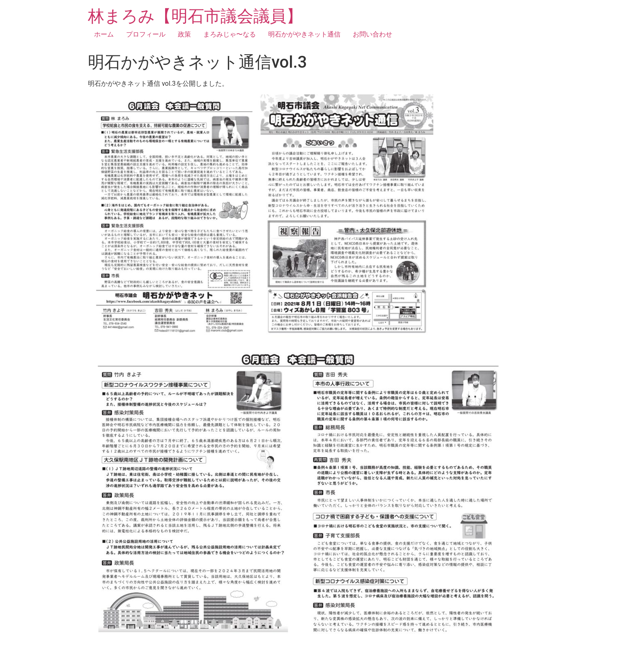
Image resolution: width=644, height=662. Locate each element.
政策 (184, 34)
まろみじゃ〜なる (230, 34)
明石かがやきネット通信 (304, 34)
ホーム (104, 34)
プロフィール (146, 34)
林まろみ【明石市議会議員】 (195, 16)
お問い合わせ (373, 34)
